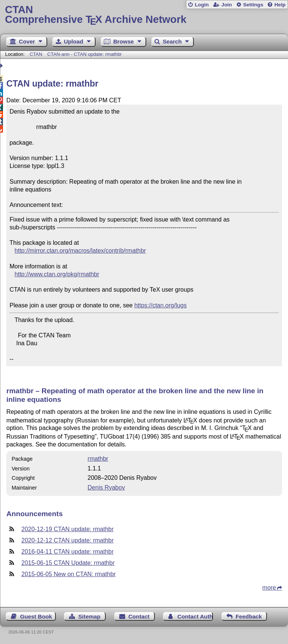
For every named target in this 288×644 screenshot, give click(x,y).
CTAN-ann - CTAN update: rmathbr (85, 54)
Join (226, 5)
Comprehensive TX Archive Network (144, 15)
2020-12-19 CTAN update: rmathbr (67, 529)
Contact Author (195, 616)
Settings (253, 5)
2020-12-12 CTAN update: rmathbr (67, 540)
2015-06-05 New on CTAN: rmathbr (68, 574)
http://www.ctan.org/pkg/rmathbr (57, 274)
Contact (139, 616)
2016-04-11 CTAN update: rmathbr (67, 552)
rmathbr (98, 459)
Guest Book (36, 616)
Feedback (249, 616)
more (269, 588)
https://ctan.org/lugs (160, 305)
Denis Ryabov (106, 487)
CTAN (36, 54)
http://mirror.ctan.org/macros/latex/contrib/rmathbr (80, 251)
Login (202, 5)
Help (280, 5)
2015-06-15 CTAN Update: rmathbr (68, 563)
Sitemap (89, 616)
